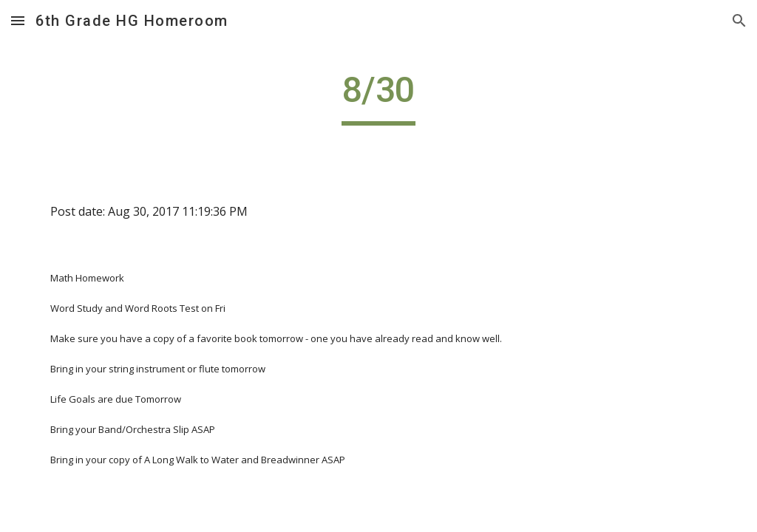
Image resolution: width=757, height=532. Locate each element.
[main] (378, 97)
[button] (18, 20)
